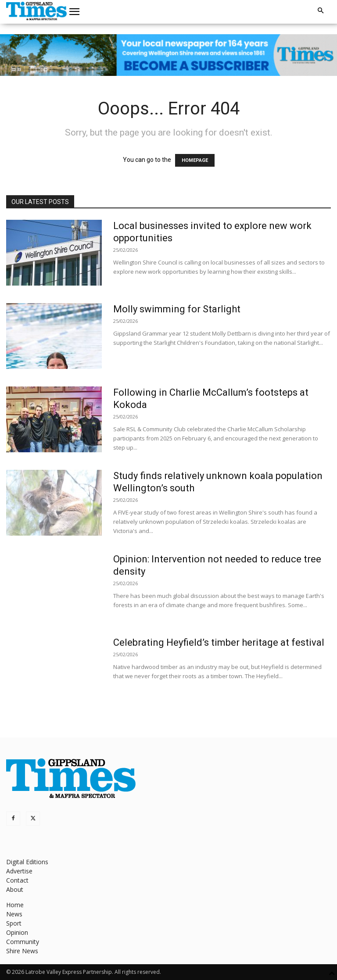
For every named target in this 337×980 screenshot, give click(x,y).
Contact (17, 880)
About (15, 889)
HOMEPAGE (195, 160)
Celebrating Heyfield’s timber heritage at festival (219, 642)
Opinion (17, 932)
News (14, 914)
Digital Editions (27, 862)
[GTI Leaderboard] (168, 55)
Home (15, 905)
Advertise (19, 871)
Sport (14, 923)
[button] (75, 12)
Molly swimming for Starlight (177, 309)
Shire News (22, 951)
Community (23, 942)
